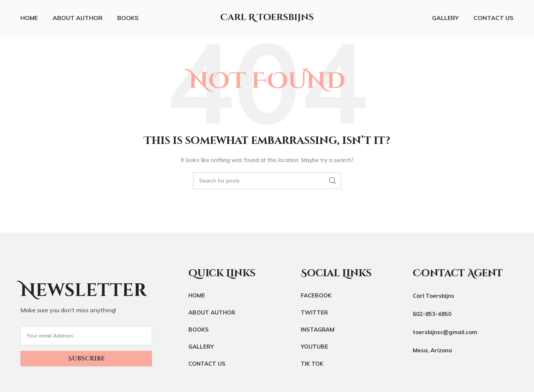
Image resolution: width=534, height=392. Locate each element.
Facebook (316, 297)
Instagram (318, 331)
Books (199, 331)
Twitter (314, 314)
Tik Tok (312, 365)
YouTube (314, 348)
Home (197, 297)
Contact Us (207, 365)
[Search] (267, 182)
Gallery (201, 348)
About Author (212, 314)
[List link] (463, 315)
